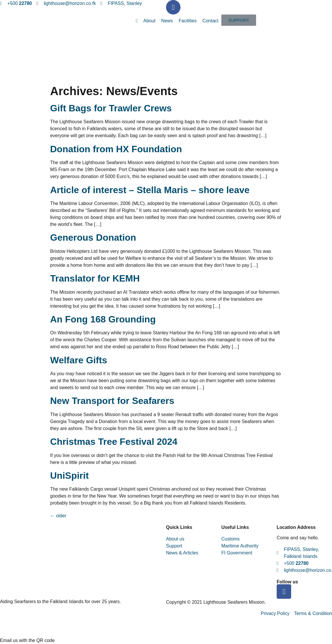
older (58, 516)
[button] (239, 20)
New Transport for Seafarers (112, 401)
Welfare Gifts (79, 360)
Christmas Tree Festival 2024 (114, 442)
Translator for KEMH (95, 278)
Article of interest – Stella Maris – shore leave (150, 190)
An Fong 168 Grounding (103, 319)
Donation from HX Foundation (116, 149)
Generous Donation (93, 237)
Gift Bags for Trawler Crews (111, 108)
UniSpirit (69, 476)
